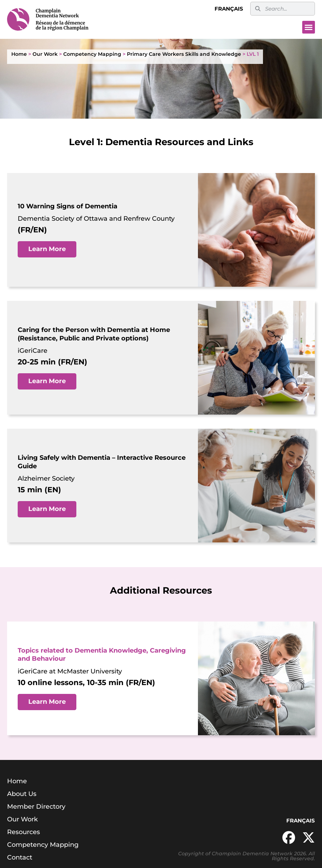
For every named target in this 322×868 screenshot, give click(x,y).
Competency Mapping (92, 54)
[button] (309, 27)
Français (229, 9)
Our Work (45, 54)
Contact (20, 857)
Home (19, 54)
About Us (22, 794)
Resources (24, 832)
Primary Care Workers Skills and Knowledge (184, 54)
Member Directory (36, 807)
